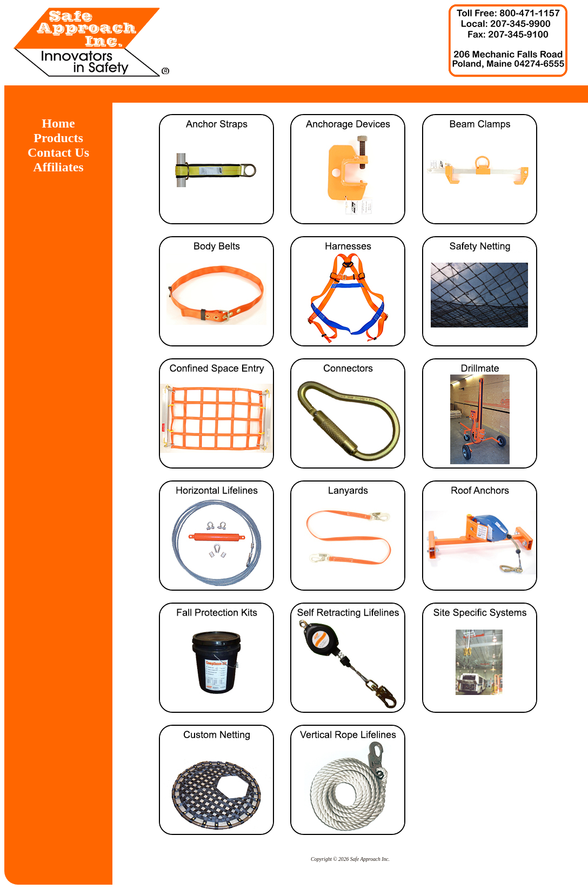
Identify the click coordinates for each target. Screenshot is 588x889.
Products (58, 138)
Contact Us (58, 152)
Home (58, 123)
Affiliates (58, 167)
